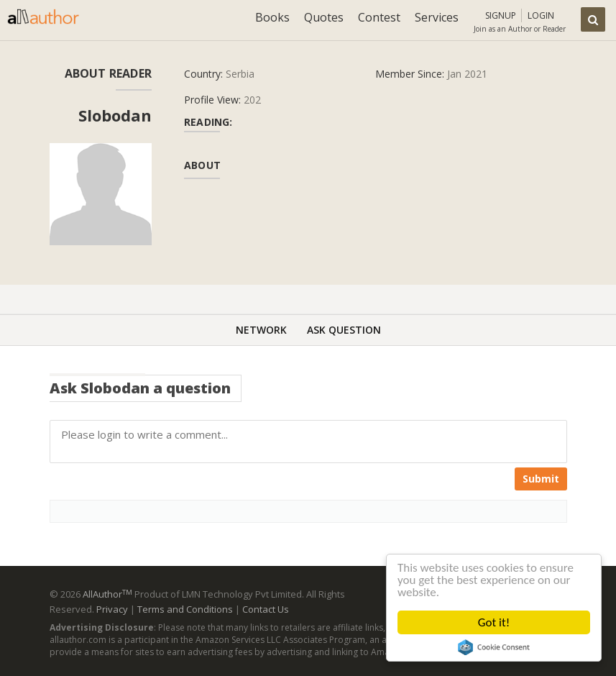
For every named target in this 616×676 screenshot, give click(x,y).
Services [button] (437, 17)
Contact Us (266, 609)
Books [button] (272, 17)
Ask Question (344, 330)
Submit (541, 479)
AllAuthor (107, 594)
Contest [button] (379, 17)
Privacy (112, 609)
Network (261, 330)
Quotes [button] (324, 17)
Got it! (494, 622)
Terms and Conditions (185, 609)
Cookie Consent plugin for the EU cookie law (494, 647)
